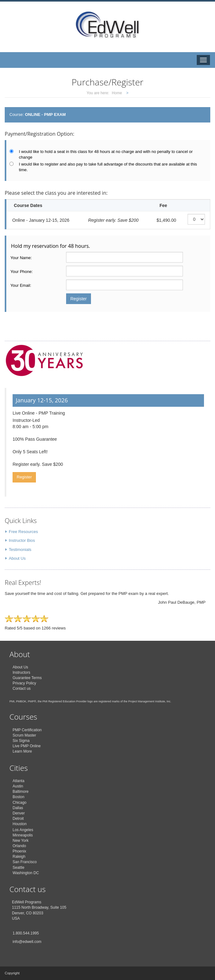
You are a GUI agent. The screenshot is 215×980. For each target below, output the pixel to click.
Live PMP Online (27, 746)
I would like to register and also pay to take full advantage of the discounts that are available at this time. (108, 167)
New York (21, 841)
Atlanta (18, 781)
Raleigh (19, 857)
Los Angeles (23, 830)
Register (24, 477)
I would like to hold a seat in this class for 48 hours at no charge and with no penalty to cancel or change (106, 155)
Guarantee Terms (27, 678)
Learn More (22, 751)
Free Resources (23, 532)
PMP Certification (27, 730)
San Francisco (25, 862)
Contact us (22, 689)
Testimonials (20, 550)
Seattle (18, 868)
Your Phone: (22, 272)
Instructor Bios (22, 540)
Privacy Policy (24, 683)
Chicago (20, 803)
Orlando (19, 846)
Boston (18, 797)
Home (117, 93)
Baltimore (21, 792)
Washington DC (26, 873)
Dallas (18, 808)
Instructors (21, 672)
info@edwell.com (27, 942)
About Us (17, 558)
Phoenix (19, 851)
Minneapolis (23, 835)
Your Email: (21, 285)
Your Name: (21, 258)
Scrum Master (24, 735)
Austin (18, 786)
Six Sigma (21, 741)
